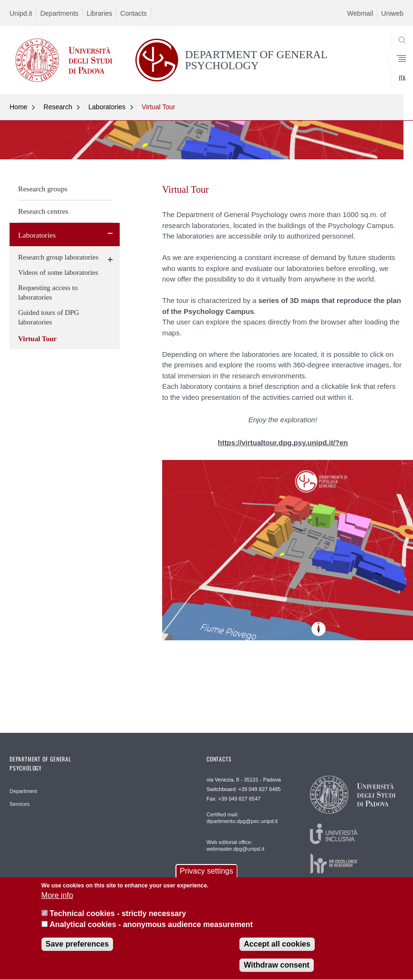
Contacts (133, 13)
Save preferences (77, 951)
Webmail (360, 13)
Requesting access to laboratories (48, 292)
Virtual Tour (158, 107)
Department (23, 791)
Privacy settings (206, 877)
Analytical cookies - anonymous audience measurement (151, 931)
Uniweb (392, 13)
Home (18, 107)
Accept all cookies (277, 951)
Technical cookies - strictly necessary (118, 920)
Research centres (43, 211)
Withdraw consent (277, 972)
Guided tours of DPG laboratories (49, 317)
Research (58, 107)
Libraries (100, 13)
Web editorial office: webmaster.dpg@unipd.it (235, 845)
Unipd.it (21, 13)
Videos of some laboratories (58, 272)
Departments (59, 13)
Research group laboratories (58, 257)
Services (20, 804)
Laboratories (107, 107)
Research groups (43, 189)
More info (57, 902)
